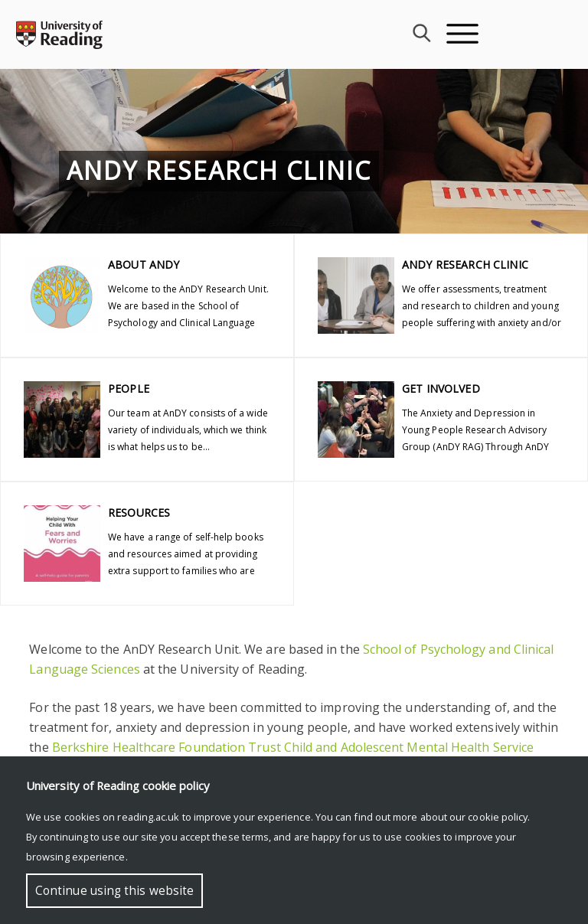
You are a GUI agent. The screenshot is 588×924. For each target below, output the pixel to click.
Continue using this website (114, 891)
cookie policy (498, 817)
